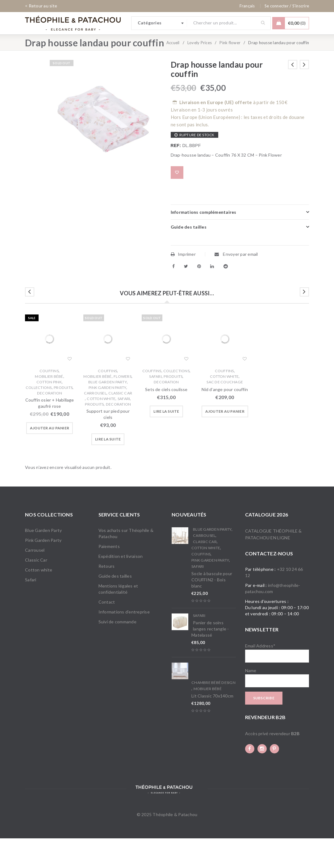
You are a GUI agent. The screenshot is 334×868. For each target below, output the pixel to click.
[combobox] (159, 23)
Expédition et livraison (121, 586)
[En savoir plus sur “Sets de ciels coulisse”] (166, 441)
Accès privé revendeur (272, 763)
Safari (124, 428)
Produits (63, 417)
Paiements (109, 576)
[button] (50, 458)
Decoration (50, 423)
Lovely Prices (200, 72)
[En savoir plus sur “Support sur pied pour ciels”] (108, 469)
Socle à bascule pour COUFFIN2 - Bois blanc (212, 609)
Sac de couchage (225, 412)
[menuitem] (247, 6)
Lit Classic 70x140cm (212, 725)
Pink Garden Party (107, 417)
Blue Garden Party (108, 412)
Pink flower (230, 72)
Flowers (123, 406)
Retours (107, 596)
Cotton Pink (49, 412)
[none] (247, 6)
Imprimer (183, 284)
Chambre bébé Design (213, 712)
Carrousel (95, 423)
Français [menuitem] (247, 6)
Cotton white (101, 428)
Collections (39, 417)
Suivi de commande (117, 651)
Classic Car (120, 423)
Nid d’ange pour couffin (225, 419)
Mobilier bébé (49, 406)
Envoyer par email (236, 284)
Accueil (173, 72)
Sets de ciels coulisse (166, 419)
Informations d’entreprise (124, 641)
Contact (107, 632)
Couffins (49, 400)
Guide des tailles (115, 606)
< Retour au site (41, 6)
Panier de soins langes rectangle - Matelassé (210, 658)
